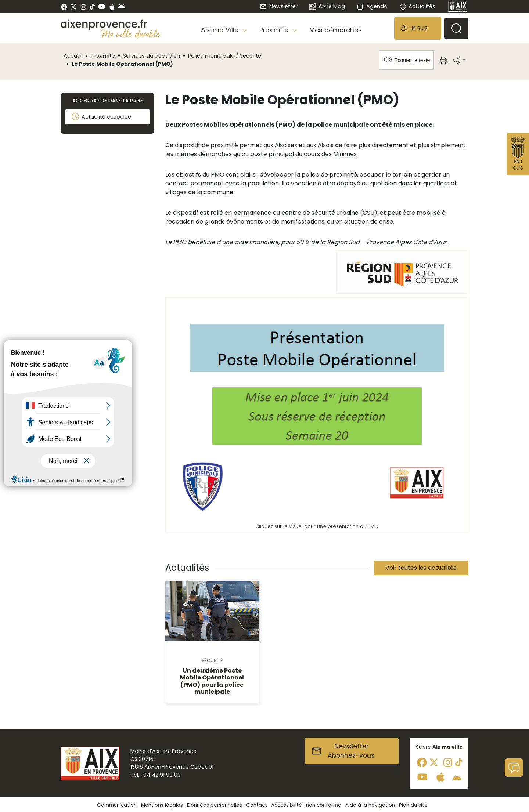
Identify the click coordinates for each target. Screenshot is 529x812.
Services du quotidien (152, 56)
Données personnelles (215, 805)
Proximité (103, 56)
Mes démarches (336, 30)
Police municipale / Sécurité (225, 56)
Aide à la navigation (370, 805)
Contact (257, 805)
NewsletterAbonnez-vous (343, 751)
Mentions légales (162, 805)
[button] (418, 28)
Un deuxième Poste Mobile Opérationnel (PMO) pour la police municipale (212, 681)
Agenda (372, 6)
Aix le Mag (327, 7)
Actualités (417, 6)
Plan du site (413, 805)
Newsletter (278, 6)
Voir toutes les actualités (421, 568)
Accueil (73, 56)
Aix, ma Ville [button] (221, 30)
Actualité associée (101, 117)
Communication (117, 805)
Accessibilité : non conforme (306, 805)
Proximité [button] (275, 30)
